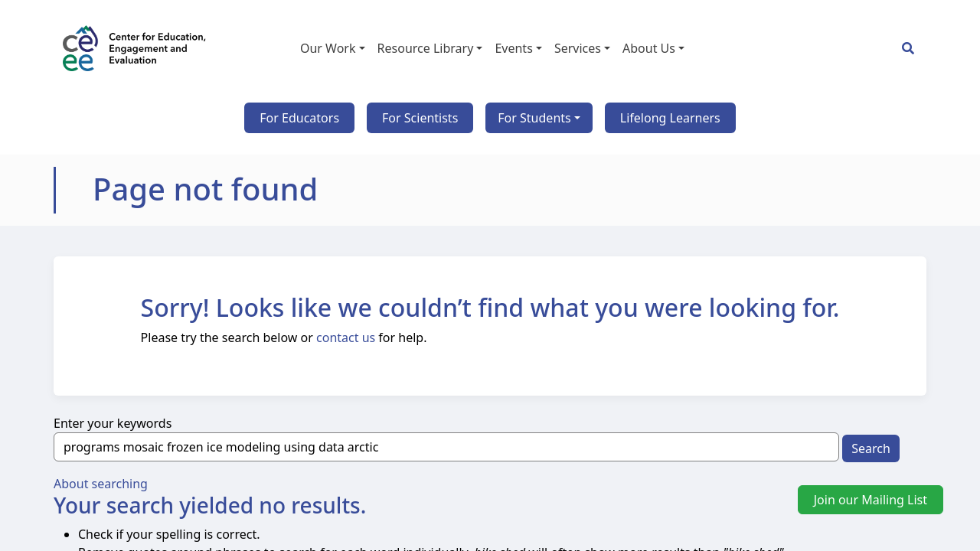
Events (513, 48)
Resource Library (426, 48)
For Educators (299, 118)
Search (871, 448)
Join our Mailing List (871, 500)
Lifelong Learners (670, 118)
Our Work (328, 48)
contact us (346, 337)
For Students (534, 118)
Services (578, 48)
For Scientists (420, 118)
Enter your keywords (113, 423)
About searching (101, 484)
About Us (649, 48)
